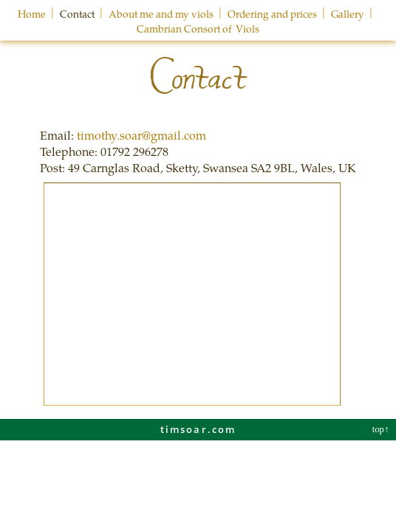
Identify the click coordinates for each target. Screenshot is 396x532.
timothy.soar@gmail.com (141, 135)
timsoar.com (198, 429)
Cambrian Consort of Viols (198, 28)
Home (32, 14)
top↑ (382, 429)
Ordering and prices (272, 14)
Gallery (348, 14)
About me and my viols (161, 14)
